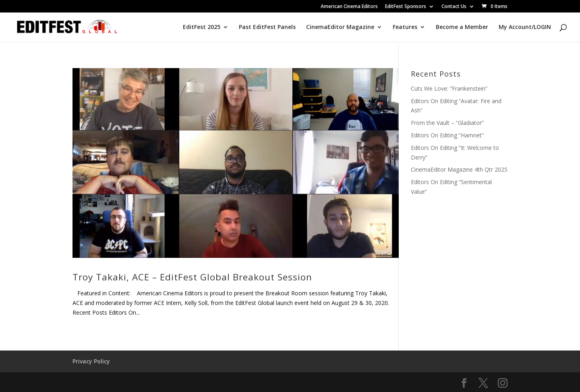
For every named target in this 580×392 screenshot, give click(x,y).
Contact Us (454, 7)
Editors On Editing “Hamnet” (447, 135)
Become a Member (462, 27)
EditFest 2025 (202, 27)
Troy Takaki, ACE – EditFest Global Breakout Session (192, 277)
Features (405, 27)
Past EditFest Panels (267, 27)
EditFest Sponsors (406, 7)
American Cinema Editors (349, 7)
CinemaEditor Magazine (340, 27)
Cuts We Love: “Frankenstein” (449, 88)
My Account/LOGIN (525, 27)
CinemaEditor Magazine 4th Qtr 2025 (459, 169)
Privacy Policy (91, 361)
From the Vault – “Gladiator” (447, 123)
